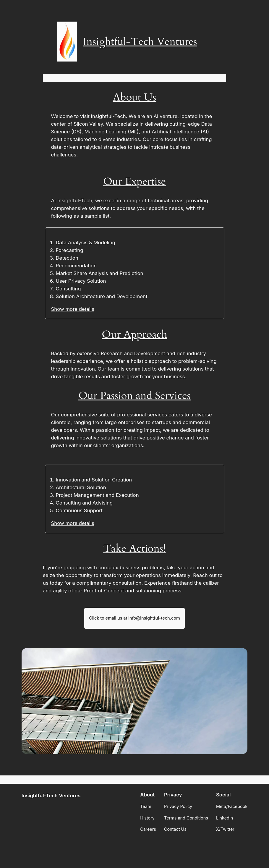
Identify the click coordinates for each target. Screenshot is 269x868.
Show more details (73, 309)
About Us (135, 97)
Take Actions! (134, 548)
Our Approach (134, 334)
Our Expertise (134, 181)
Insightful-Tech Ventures (140, 42)
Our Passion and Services (134, 396)
